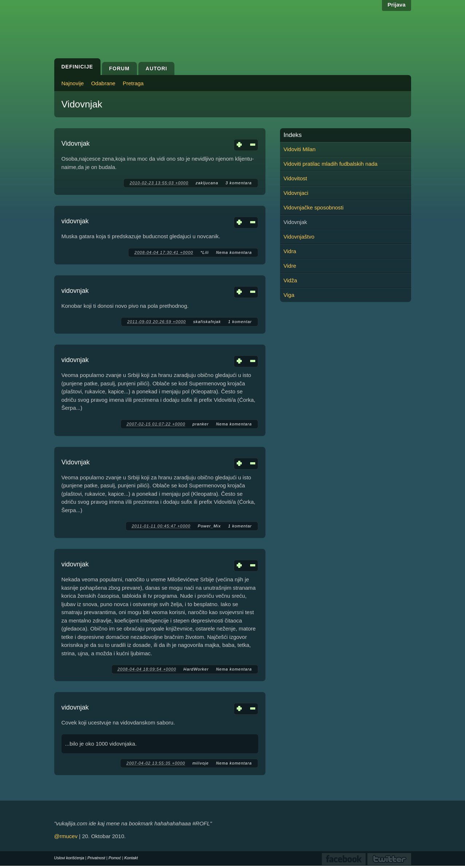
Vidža (290, 280)
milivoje (200, 763)
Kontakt (131, 858)
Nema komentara (234, 252)
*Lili (204, 252)
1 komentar (240, 322)
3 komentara (239, 183)
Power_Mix (209, 526)
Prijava (396, 5)
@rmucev (66, 836)
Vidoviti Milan (300, 149)
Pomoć (115, 858)
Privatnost (96, 858)
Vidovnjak (76, 144)
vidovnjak (75, 221)
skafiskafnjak (207, 322)
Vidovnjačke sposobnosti (314, 207)
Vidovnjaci (296, 193)
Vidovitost (295, 178)
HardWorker (196, 669)
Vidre (290, 266)
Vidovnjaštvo (299, 237)
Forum (119, 68)
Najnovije (73, 83)
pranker (201, 424)
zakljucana (207, 183)
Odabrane (103, 83)
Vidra (290, 251)
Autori (156, 68)
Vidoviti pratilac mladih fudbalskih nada (331, 164)
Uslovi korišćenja (69, 858)
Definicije (77, 67)
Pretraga (133, 83)
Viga (289, 295)
